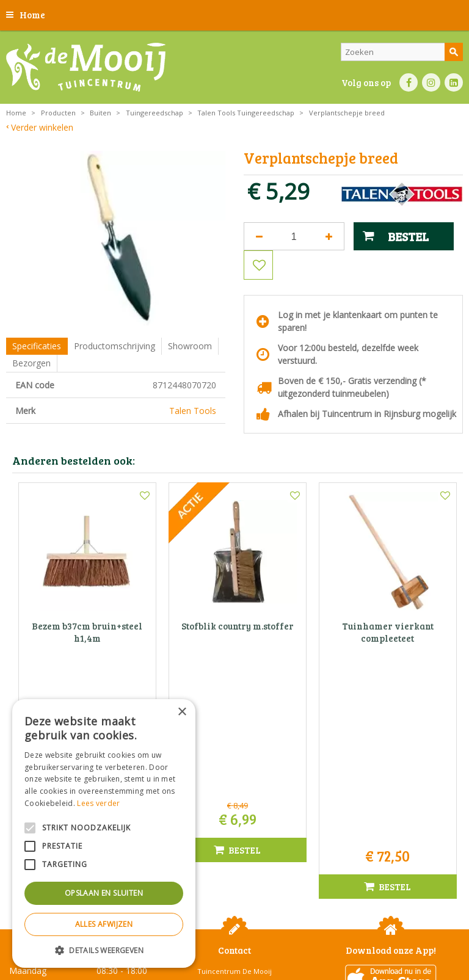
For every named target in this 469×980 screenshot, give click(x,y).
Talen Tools (193, 411)
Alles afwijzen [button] (104, 924)
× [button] (182, 712)
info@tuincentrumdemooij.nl (238, 823)
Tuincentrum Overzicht (265, 949)
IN (431, 82)
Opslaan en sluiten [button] (104, 893)
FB (409, 82)
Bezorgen (31, 363)
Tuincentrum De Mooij (234, 772)
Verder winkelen (42, 127)
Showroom (190, 346)
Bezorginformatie (298, 929)
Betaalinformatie (362, 929)
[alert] (104, 833)
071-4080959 (239, 811)
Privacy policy (418, 929)
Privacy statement (233, 929)
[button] (104, 950)
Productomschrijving (115, 346)
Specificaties (37, 346)
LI (454, 82)
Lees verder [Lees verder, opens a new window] (98, 803)
